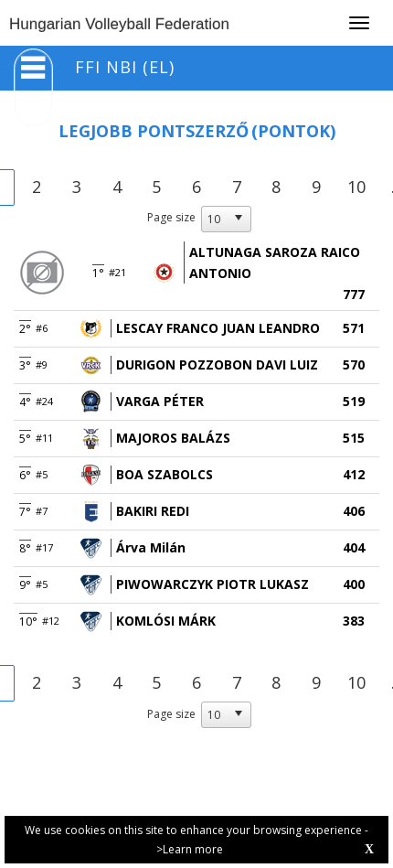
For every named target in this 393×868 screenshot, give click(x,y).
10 (356, 187)
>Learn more (190, 849)
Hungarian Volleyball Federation (119, 24)
